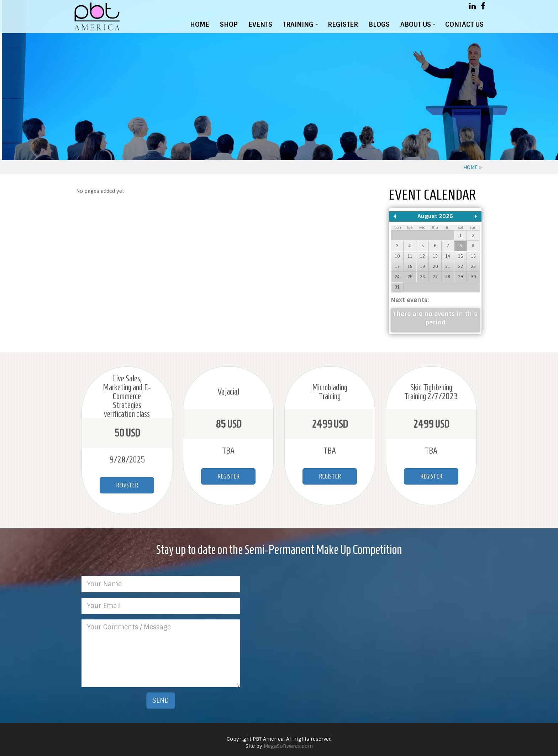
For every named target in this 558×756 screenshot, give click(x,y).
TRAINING (302, 26)
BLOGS (379, 25)
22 (460, 266)
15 (460, 256)
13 (435, 256)
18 (410, 266)
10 (397, 256)
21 (448, 266)
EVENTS (260, 25)
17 (397, 266)
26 (422, 277)
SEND (161, 701)
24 (397, 277)
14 (448, 256)
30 (473, 277)
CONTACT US (464, 25)
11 (410, 256)
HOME (200, 25)
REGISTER (343, 25)
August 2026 (435, 216)
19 (422, 266)
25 (410, 277)
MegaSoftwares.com (288, 746)
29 (460, 277)
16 (473, 256)
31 (397, 287)
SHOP (229, 25)
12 (422, 256)
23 (473, 266)
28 (448, 277)
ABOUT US (419, 26)
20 (435, 266)
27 (435, 277)
